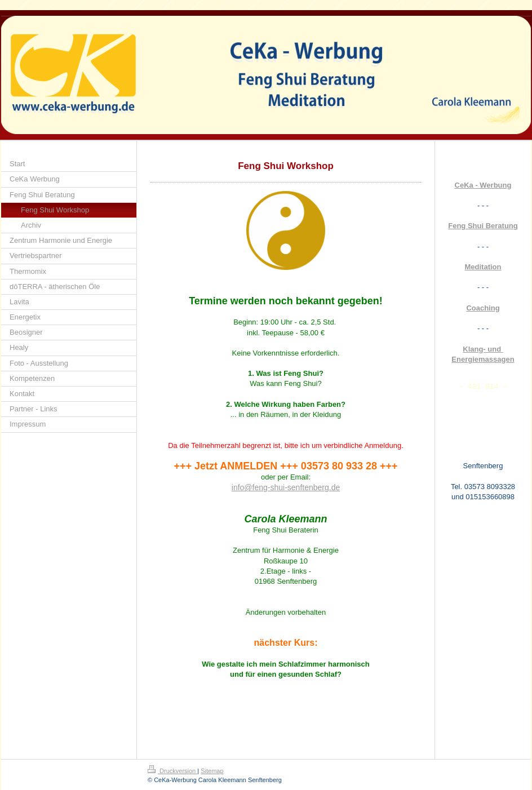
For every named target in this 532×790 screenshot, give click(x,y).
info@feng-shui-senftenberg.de (286, 487)
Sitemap (212, 771)
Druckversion (172, 771)
